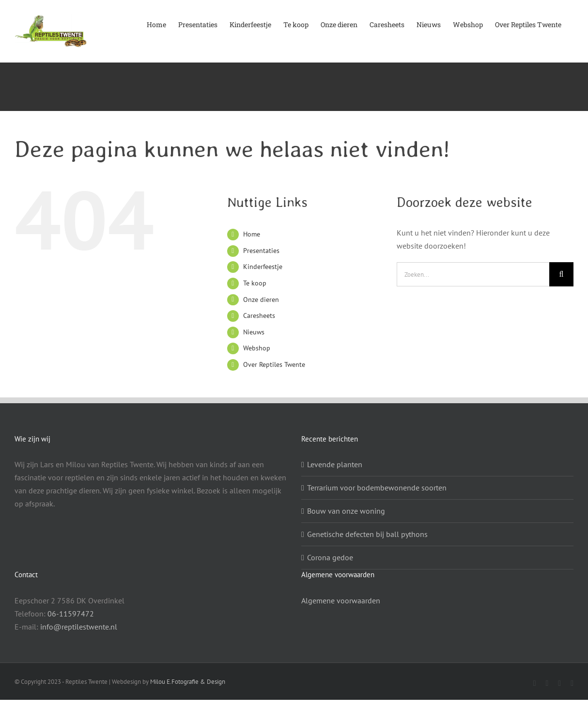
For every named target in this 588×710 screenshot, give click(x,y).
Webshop (257, 348)
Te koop (255, 283)
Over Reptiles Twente (274, 364)
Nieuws (254, 332)
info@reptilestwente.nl (79, 627)
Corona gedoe (330, 557)
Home (252, 234)
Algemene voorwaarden (341, 600)
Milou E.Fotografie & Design (188, 682)
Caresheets (259, 316)
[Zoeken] (561, 274)
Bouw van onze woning (346, 511)
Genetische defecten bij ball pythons (367, 534)
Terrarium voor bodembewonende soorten (377, 488)
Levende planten (335, 464)
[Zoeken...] (473, 274)
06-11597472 (71, 614)
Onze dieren (261, 300)
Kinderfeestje (263, 267)
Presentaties (261, 251)
